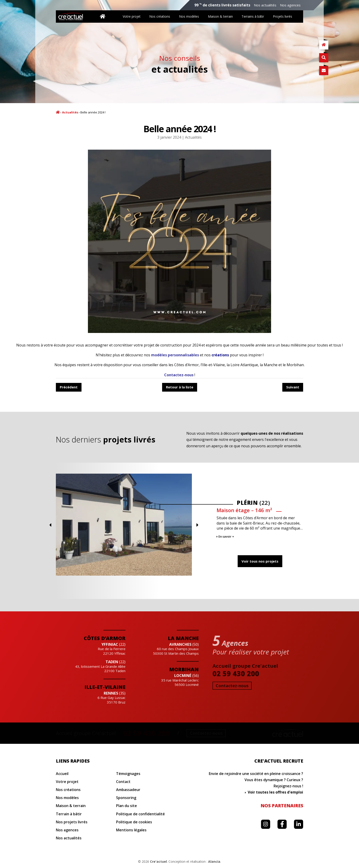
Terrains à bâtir (253, 16)
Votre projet (132, 16)
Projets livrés (283, 16)
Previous (270, 525)
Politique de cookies (134, 822)
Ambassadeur (128, 790)
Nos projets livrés (72, 822)
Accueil (58, 112)
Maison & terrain (220, 16)
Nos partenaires (282, 806)
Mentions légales (131, 830)
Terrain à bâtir (69, 814)
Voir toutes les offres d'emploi (275, 792)
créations (220, 355)
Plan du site (126, 806)
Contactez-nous (179, 375)
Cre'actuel (158, 861)
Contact (123, 782)
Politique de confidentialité (140, 814)
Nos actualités (265, 5)
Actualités (70, 112)
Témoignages (128, 774)
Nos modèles (189, 16)
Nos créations (160, 16)
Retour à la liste (180, 387)
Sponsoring (126, 798)
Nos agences (290, 5)
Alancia (214, 861)
